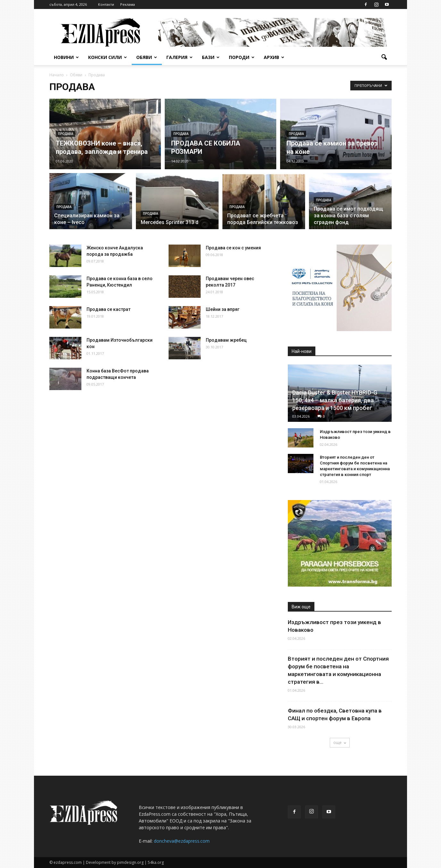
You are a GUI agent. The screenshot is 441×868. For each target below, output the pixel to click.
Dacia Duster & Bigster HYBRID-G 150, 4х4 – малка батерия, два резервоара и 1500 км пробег (335, 400)
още (340, 743)
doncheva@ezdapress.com (182, 841)
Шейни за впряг (223, 309)
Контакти (106, 4)
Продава (66, 134)
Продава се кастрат (108, 309)
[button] (384, 57)
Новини (66, 57)
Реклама (128, 4)
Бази (211, 57)
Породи (242, 57)
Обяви (147, 57)
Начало (57, 75)
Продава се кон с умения (233, 248)
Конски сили (108, 57)
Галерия (179, 57)
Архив (274, 57)
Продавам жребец (226, 340)
